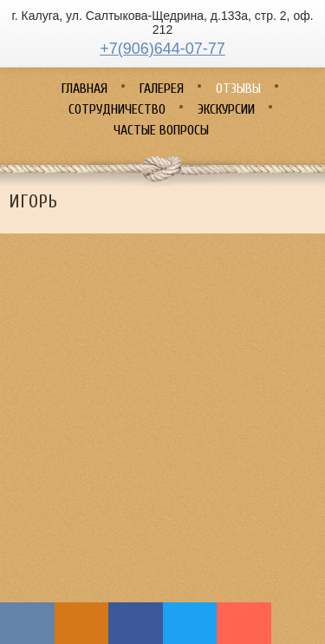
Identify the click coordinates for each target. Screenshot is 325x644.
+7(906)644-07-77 (162, 49)
